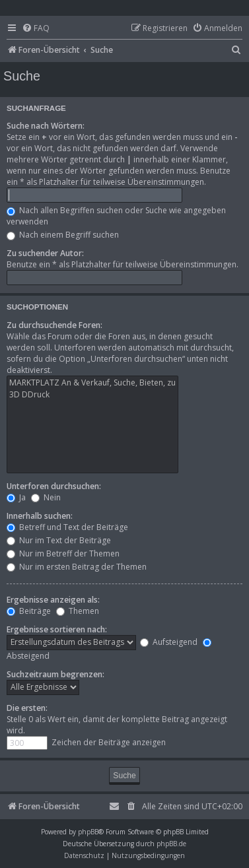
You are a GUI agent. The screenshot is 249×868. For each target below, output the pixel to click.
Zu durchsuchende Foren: (54, 325)
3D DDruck (92, 395)
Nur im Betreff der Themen (63, 553)
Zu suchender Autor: (45, 253)
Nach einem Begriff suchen (63, 235)
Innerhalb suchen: (40, 516)
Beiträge (29, 611)
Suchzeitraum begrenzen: (55, 674)
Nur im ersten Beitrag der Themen (77, 567)
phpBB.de (171, 844)
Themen (78, 611)
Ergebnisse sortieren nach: (57, 629)
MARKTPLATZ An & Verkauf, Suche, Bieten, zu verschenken (92, 383)
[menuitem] (36, 29)
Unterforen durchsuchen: (54, 486)
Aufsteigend (169, 642)
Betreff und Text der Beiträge (67, 527)
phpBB (88, 832)
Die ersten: (27, 708)
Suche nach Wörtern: (46, 126)
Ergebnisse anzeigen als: (53, 600)
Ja (16, 497)
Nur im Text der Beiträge (59, 540)
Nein (46, 497)
